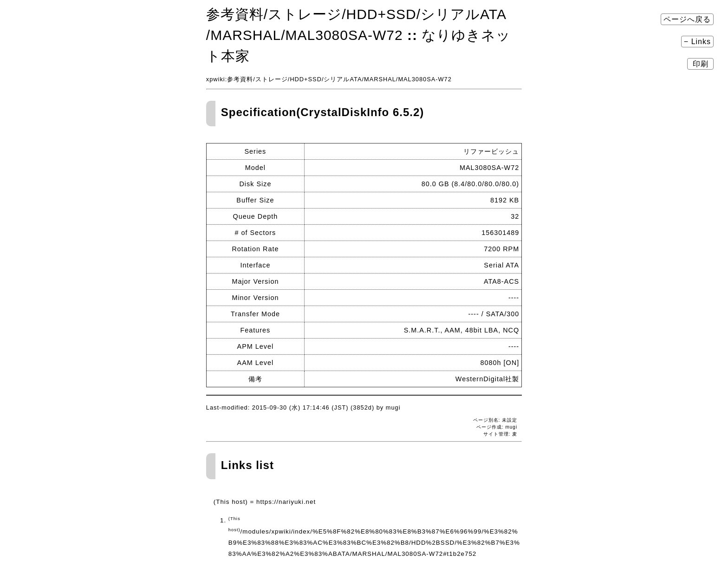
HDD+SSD (306, 79)
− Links (697, 42)
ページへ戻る (687, 19)
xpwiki (216, 79)
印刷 (700, 64)
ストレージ (272, 79)
